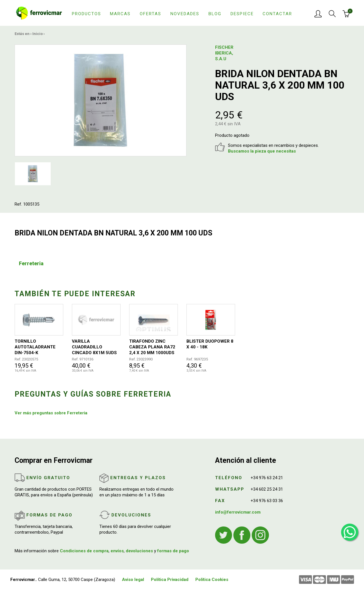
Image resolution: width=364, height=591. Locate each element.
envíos (117, 551)
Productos (86, 14)
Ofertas (150, 14)
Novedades (185, 14)
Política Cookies (212, 580)
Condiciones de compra (84, 551)
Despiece (242, 14)
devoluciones (139, 551)
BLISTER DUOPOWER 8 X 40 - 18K (210, 344)
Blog (215, 14)
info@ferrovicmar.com (238, 512)
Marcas (120, 14)
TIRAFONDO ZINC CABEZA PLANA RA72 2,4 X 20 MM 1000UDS (152, 347)
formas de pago (173, 551)
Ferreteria (31, 263)
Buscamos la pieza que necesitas (262, 151)
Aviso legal (133, 580)
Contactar (277, 14)
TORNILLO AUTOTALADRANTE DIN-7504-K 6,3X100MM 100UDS (36, 347)
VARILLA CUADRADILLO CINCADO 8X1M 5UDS (94, 347)
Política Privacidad (170, 580)
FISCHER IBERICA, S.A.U (224, 53)
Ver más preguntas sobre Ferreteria (51, 413)
